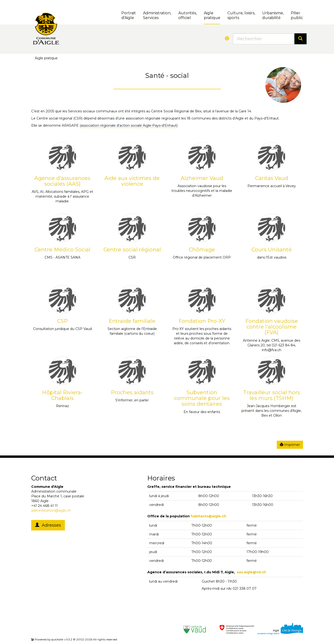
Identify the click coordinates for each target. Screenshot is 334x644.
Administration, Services (157, 15)
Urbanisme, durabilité (273, 15)
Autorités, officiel (188, 15)
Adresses (48, 525)
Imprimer (290, 445)
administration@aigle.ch (51, 510)
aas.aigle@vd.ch (251, 572)
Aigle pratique (212, 15)
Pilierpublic (297, 15)
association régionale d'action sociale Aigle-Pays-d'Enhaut (129, 125)
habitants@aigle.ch (208, 516)
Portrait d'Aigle (129, 15)
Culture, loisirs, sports (241, 15)
